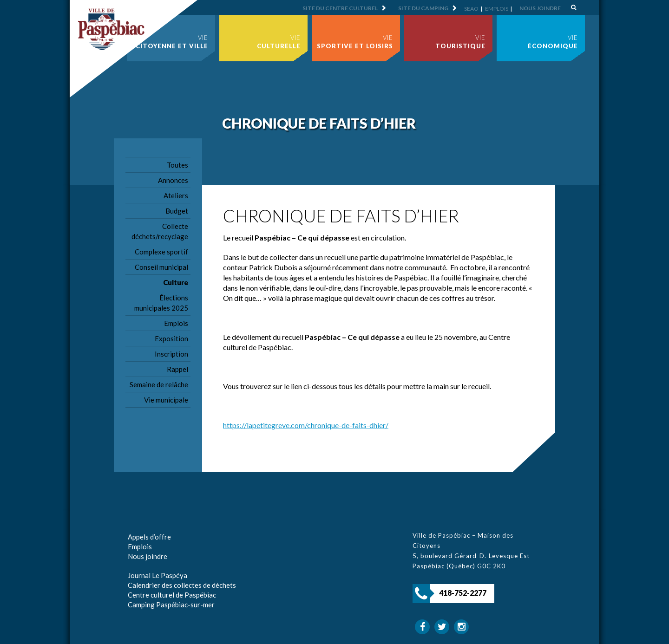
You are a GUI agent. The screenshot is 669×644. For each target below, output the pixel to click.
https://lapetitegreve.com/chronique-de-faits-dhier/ (306, 425)
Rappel (177, 369)
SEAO (471, 9)
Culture (176, 282)
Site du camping (423, 8)
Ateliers (176, 195)
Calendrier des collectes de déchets (182, 585)
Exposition (171, 338)
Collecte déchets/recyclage (160, 231)
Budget (177, 211)
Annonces (173, 180)
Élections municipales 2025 (161, 303)
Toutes (177, 165)
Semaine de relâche (159, 384)
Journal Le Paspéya (157, 575)
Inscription (171, 354)
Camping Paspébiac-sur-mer (171, 605)
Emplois (497, 9)
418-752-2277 (463, 593)
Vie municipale (166, 400)
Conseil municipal (161, 267)
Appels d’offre (149, 537)
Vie (172, 42)
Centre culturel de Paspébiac (172, 595)
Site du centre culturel (340, 8)
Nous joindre (540, 8)
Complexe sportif (161, 252)
